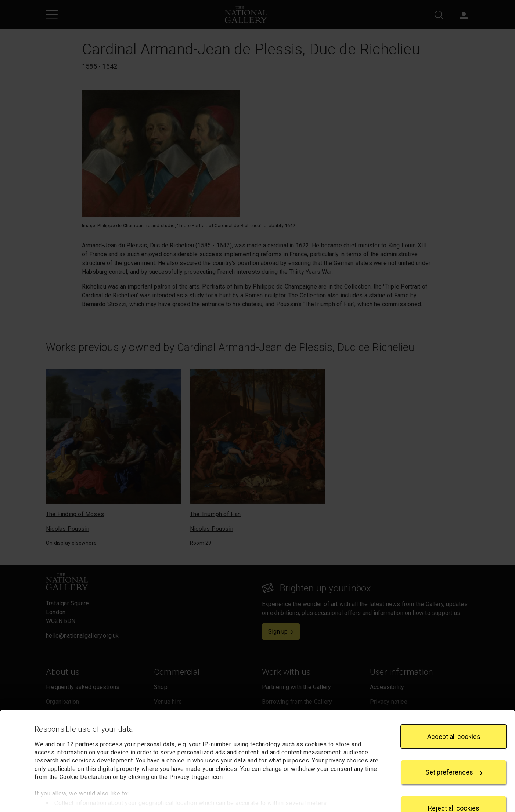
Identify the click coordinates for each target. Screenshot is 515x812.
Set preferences (454, 750)
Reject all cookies (454, 785)
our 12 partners (78, 722)
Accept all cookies (454, 714)
